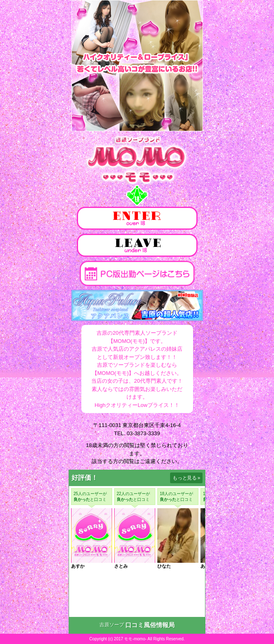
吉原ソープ (112, 625)
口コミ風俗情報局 (150, 625)
